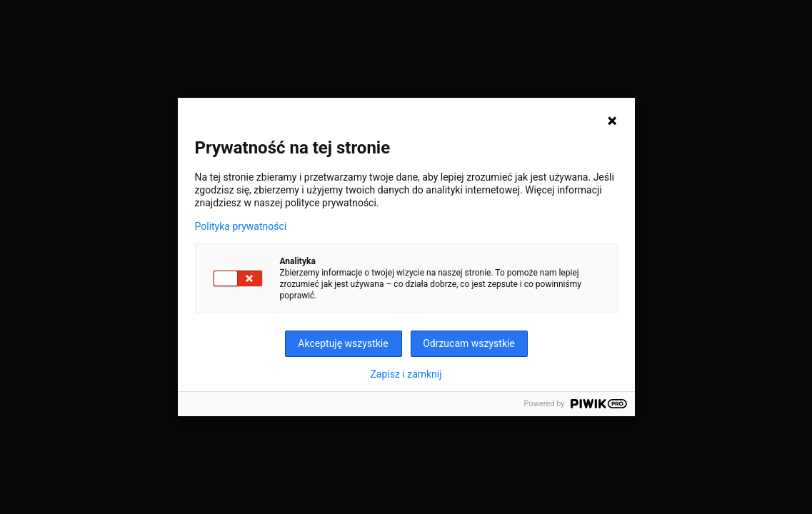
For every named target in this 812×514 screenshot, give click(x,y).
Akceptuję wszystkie (343, 343)
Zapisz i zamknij (406, 374)
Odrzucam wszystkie (469, 343)
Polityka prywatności (241, 226)
